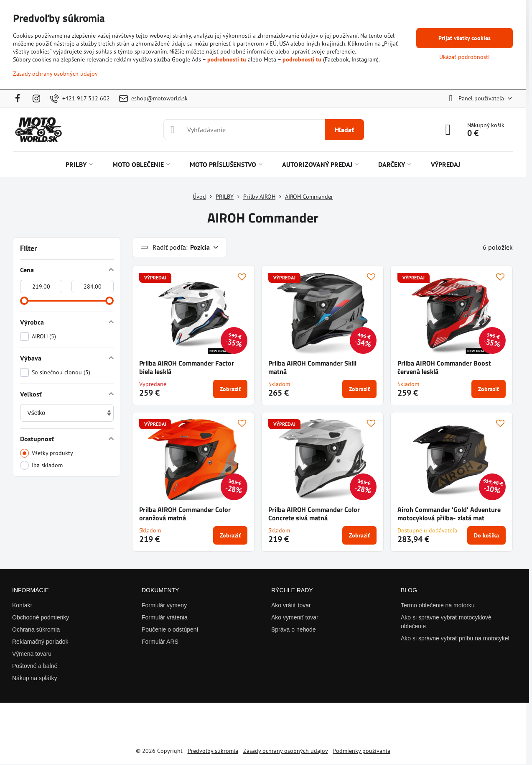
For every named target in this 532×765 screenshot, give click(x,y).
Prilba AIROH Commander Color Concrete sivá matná (314, 514)
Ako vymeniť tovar (295, 617)
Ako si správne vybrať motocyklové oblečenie (446, 622)
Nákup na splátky (34, 678)
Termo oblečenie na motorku (438, 605)
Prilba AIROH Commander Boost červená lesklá (444, 367)
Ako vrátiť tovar (291, 605)
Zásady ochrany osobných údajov (286, 751)
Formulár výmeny (164, 605)
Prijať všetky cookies (465, 38)
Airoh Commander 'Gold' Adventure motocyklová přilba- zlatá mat (449, 514)
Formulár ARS (160, 642)
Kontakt (22, 605)
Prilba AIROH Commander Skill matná (312, 367)
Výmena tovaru (32, 654)
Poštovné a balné (35, 666)
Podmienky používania (362, 751)
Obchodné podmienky (41, 617)
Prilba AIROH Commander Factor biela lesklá (187, 367)
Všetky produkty (47, 453)
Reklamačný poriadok (40, 642)
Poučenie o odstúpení (170, 629)
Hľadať (344, 130)
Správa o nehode (294, 629)
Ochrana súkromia (36, 629)
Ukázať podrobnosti (465, 57)
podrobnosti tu (227, 59)
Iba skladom (41, 465)
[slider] (24, 301)
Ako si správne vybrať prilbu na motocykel (455, 638)
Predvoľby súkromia (213, 751)
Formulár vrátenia (165, 617)
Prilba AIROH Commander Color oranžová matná (185, 514)
